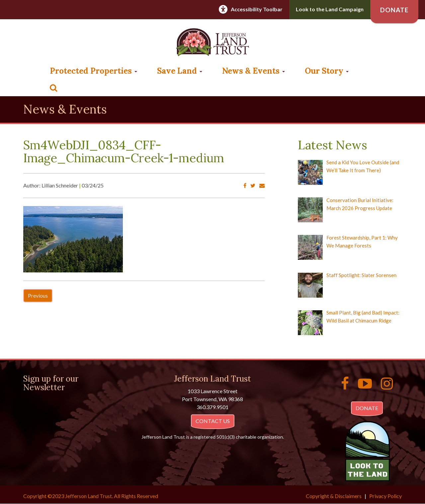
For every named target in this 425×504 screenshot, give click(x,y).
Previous (38, 295)
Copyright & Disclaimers (334, 496)
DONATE (367, 408)
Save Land (180, 71)
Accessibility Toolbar (257, 9)
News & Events (254, 71)
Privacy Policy (385, 496)
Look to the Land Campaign (330, 9)
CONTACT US (213, 421)
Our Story (327, 71)
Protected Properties (93, 71)
